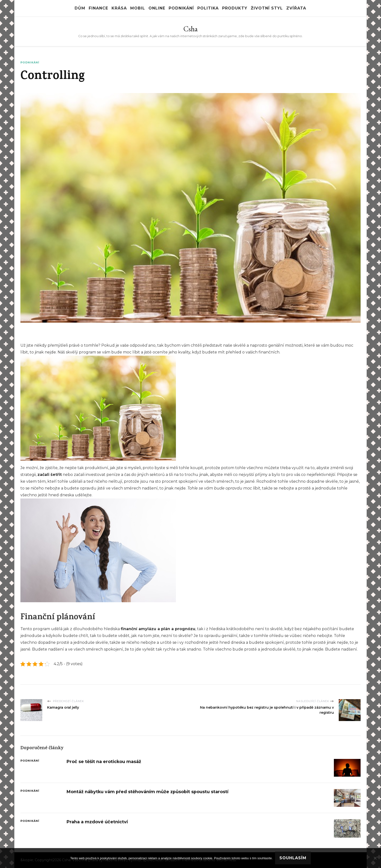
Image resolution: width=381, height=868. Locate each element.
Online (157, 8)
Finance (98, 8)
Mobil (138, 8)
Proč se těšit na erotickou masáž (104, 761)
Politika (208, 8)
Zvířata (296, 8)
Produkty (235, 8)
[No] (375, 858)
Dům (80, 8)
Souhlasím (293, 858)
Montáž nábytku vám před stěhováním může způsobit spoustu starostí (147, 792)
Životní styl (267, 8)
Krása (119, 8)
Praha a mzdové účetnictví (97, 822)
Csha (190, 29)
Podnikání (181, 8)
